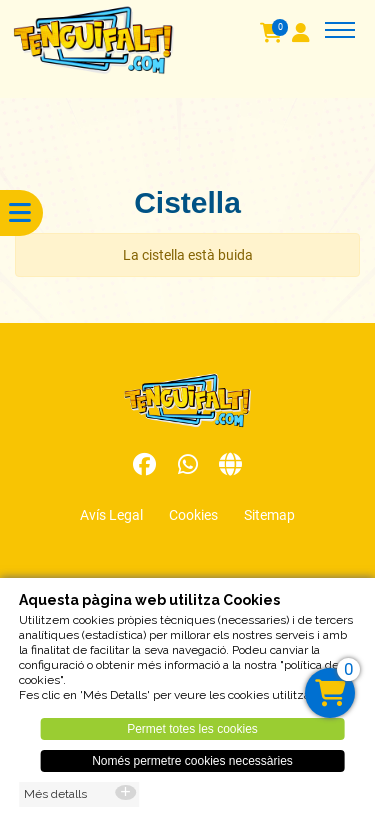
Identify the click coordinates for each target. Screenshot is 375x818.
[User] (307, 35)
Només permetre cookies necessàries (192, 767)
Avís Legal (111, 515)
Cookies (193, 515)
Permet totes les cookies (192, 735)
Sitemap (269, 515)
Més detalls (55, 800)
